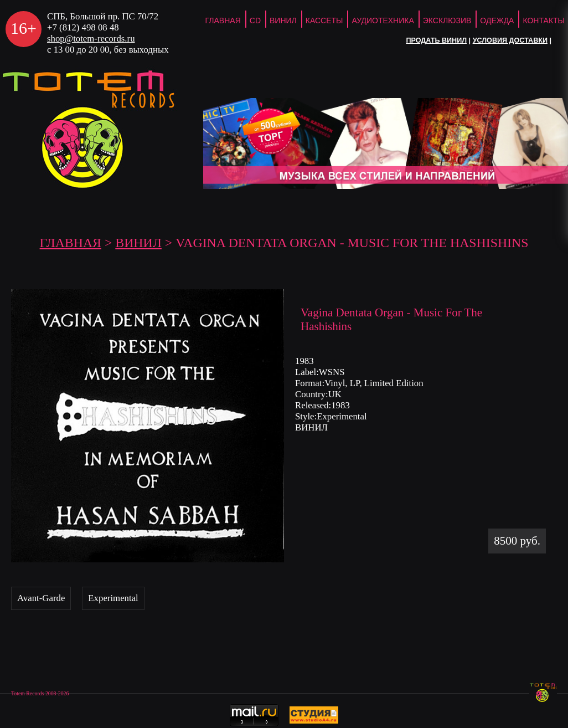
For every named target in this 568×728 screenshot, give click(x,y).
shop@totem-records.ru (91, 39)
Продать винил (436, 40)
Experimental (113, 598)
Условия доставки (510, 40)
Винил (283, 20)
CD (255, 20)
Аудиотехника (383, 20)
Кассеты (324, 20)
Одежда (497, 20)
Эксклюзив (447, 20)
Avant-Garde (41, 598)
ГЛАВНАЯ (223, 20)
